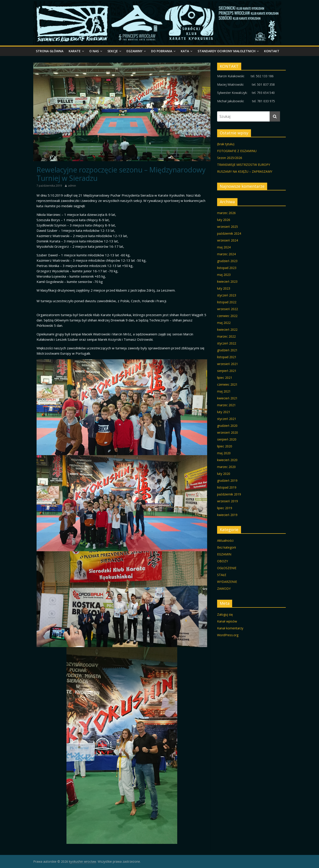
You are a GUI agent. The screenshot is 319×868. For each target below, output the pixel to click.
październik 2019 (229, 494)
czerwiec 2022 (227, 316)
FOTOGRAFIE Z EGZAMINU (237, 151)
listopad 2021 (227, 357)
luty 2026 (224, 220)
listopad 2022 (227, 302)
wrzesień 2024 (228, 240)
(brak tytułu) (226, 144)
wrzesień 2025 (228, 227)
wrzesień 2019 (228, 501)
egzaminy (134, 51)
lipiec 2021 (225, 378)
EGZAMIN (224, 554)
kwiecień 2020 (227, 460)
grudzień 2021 (227, 350)
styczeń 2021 (227, 419)
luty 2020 (224, 474)
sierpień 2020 (227, 439)
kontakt (272, 51)
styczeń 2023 (227, 295)
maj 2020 (224, 453)
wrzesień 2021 (228, 364)
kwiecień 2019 (227, 515)
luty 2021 (224, 412)
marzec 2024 (226, 254)
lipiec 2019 (225, 508)
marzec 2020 (226, 467)
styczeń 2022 (227, 343)
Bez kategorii (227, 547)
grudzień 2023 (227, 261)
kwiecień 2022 (227, 330)
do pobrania (162, 51)
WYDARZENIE (227, 582)
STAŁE (222, 575)
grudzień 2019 (227, 480)
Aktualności (225, 540)
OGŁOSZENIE (227, 568)
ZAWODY (224, 589)
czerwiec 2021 (227, 384)
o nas (94, 51)
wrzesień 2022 (228, 309)
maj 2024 (224, 247)
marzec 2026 (226, 213)
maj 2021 (224, 391)
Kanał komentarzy (230, 628)
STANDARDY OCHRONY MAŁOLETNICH (227, 51)
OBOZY (223, 561)
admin (72, 186)
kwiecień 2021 (227, 398)
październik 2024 (229, 233)
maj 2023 (224, 275)
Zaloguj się (225, 614)
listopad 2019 (227, 487)
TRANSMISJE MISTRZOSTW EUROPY (244, 165)
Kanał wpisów (227, 621)
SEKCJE (113, 51)
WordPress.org (228, 635)
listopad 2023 (227, 268)
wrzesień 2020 (228, 432)
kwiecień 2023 (227, 281)
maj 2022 (224, 323)
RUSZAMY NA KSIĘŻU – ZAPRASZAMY (245, 171)
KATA (185, 51)
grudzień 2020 (227, 426)
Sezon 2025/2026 (230, 158)
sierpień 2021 (227, 371)
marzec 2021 (226, 405)
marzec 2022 (226, 336)
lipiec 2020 (225, 446)
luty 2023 (224, 288)
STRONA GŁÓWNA (50, 51)
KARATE (75, 51)
